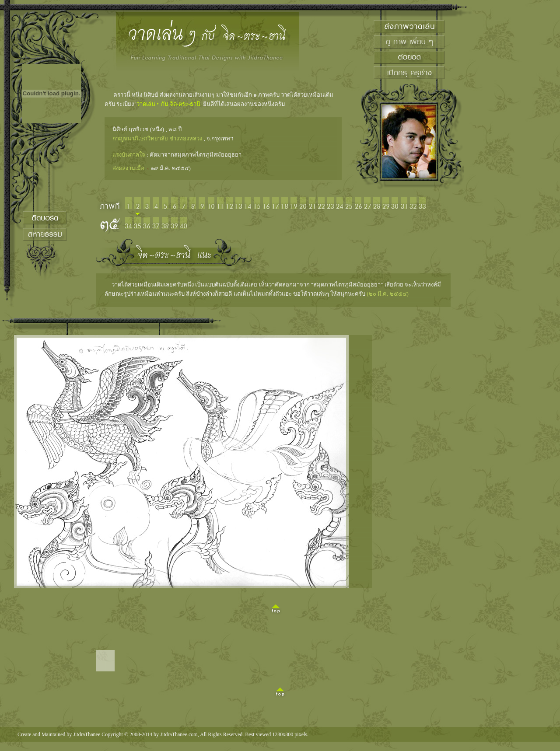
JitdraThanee (87, 734)
